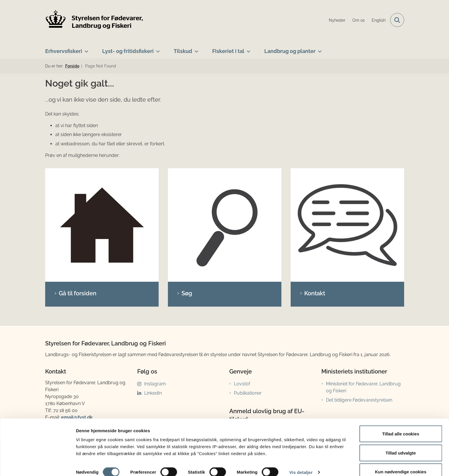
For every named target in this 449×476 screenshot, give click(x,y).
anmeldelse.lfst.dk (257, 368)
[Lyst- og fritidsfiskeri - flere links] (157, 49)
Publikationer (248, 286)
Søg (187, 187)
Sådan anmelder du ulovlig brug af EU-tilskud (271, 329)
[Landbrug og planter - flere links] (319, 49)
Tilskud (183, 51)
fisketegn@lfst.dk (80, 395)
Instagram (155, 277)
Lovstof (242, 277)
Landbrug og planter (290, 51)
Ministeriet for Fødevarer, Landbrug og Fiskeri (363, 281)
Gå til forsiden (78, 187)
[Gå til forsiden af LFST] (94, 20)
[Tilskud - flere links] (195, 49)
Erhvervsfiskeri (64, 51)
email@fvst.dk (77, 311)
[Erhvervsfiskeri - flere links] (85, 49)
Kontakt (315, 187)
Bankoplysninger (68, 359)
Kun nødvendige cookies (401, 461)
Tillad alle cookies (401, 423)
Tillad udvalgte (401, 442)
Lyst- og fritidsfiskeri (128, 51)
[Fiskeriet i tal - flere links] (247, 49)
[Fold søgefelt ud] (397, 20)
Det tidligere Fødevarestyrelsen (359, 293)
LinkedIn (153, 286)
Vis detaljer (301, 461)
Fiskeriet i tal (228, 51)
